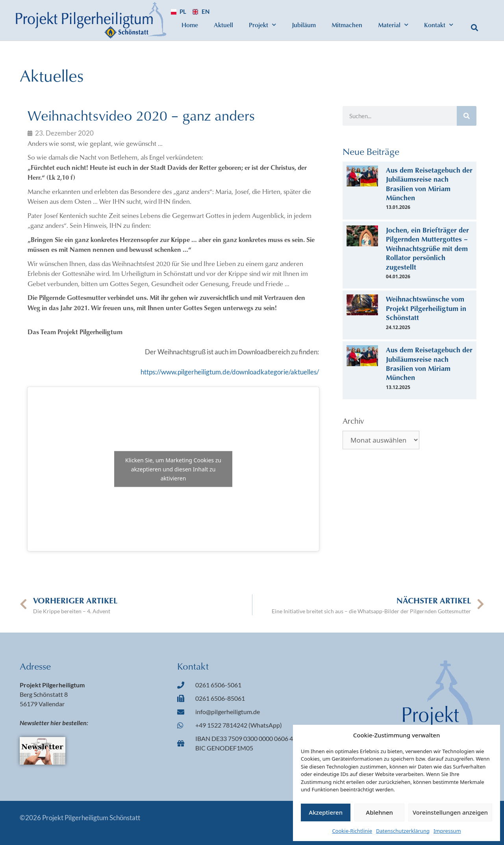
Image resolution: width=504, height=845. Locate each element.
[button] (475, 28)
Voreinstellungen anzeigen (450, 812)
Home (190, 25)
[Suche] (467, 116)
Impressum (447, 831)
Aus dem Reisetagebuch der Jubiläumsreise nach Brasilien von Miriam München (429, 184)
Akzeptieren (326, 812)
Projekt (262, 25)
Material (393, 25)
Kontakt (439, 25)
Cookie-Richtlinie (352, 831)
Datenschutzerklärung (403, 831)
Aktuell (223, 25)
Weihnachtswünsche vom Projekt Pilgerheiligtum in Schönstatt (426, 308)
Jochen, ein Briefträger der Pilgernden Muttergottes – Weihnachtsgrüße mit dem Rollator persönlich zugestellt (427, 248)
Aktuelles (52, 75)
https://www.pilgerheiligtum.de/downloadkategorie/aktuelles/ (230, 372)
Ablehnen (379, 812)
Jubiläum (304, 25)
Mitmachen (347, 25)
